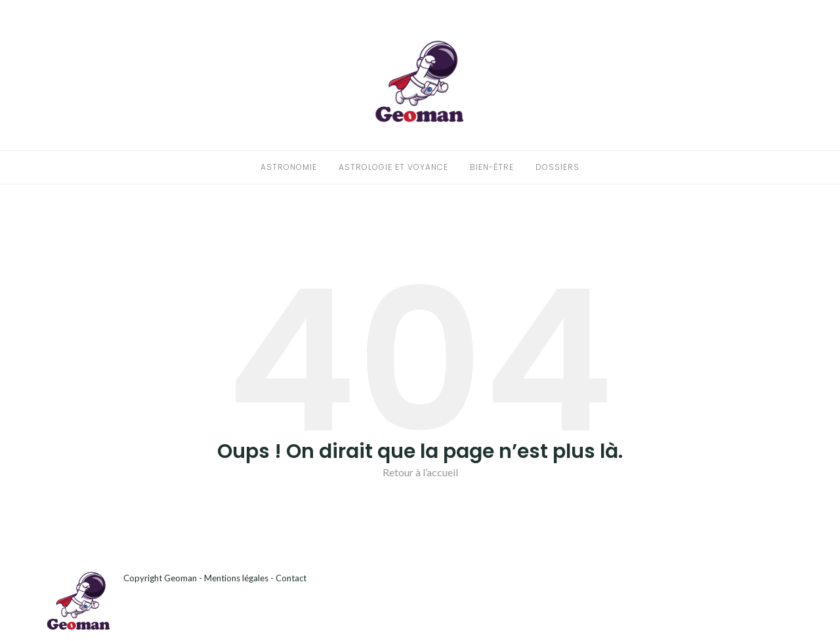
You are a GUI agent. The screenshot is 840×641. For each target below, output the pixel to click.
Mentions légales (236, 578)
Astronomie (289, 167)
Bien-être (492, 167)
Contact (291, 578)
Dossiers (557, 167)
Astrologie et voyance (393, 167)
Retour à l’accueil (420, 472)
